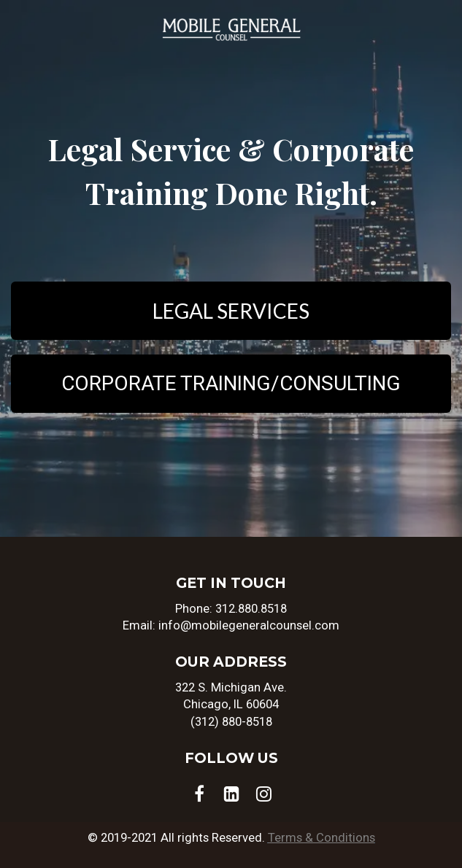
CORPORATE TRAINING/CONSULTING (231, 383)
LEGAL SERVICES (231, 311)
